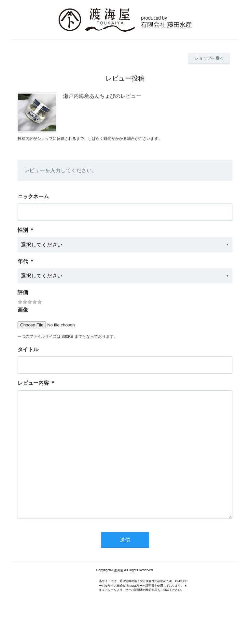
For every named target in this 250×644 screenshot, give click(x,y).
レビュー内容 (33, 383)
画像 (23, 310)
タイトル (28, 349)
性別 (23, 230)
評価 (23, 292)
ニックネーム (33, 196)
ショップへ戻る (209, 58)
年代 (23, 261)
